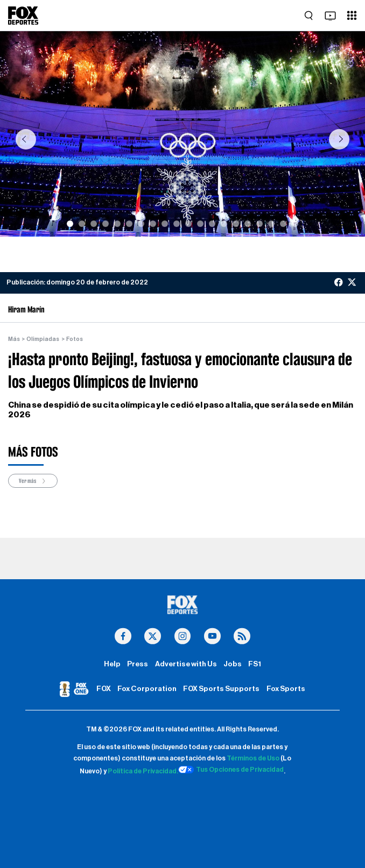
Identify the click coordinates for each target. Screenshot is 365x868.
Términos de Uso (253, 758)
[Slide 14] (224, 224)
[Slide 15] (236, 224)
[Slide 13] (212, 224)
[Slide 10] (177, 224)
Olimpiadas (43, 339)
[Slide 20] (295, 224)
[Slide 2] (82, 224)
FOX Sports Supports (221, 689)
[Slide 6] (129, 224)
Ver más (33, 481)
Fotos (75, 339)
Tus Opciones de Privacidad (231, 770)
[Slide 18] (271, 224)
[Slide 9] (165, 224)
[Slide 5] (117, 224)
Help (112, 664)
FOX (104, 689)
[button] (26, 139)
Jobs (233, 664)
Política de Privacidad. (143, 771)
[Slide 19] (283, 224)
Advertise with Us (186, 664)
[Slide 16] (248, 224)
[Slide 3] (94, 224)
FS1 (255, 664)
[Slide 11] (188, 224)
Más (14, 339)
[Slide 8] (153, 224)
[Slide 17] (259, 224)
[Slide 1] (70, 224)
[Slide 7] (141, 224)
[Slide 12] (200, 224)
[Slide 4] (106, 224)
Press (138, 664)
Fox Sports (286, 689)
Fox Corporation (147, 689)
